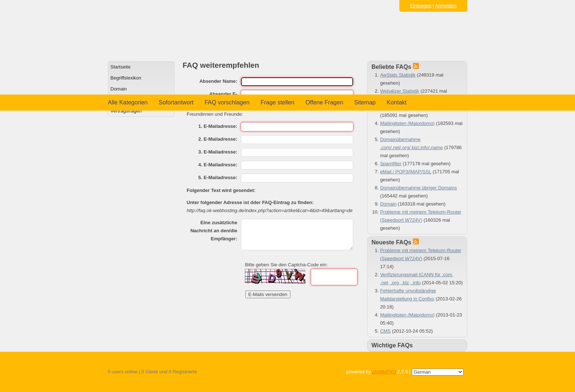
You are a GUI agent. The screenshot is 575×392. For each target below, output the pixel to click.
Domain (119, 89)
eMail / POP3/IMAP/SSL (406, 172)
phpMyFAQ (384, 372)
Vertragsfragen (126, 111)
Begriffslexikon (126, 78)
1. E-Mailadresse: (218, 126)
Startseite (120, 67)
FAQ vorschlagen (227, 102)
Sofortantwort (176, 102)
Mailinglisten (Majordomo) (407, 123)
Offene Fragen (324, 102)
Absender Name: (218, 81)
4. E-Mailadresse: (218, 165)
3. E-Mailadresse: (218, 152)
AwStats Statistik (398, 75)
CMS (385, 331)
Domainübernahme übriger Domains (418, 188)
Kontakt (397, 102)
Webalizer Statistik (400, 91)
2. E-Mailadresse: (218, 139)
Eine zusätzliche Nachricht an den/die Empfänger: (214, 231)
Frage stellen (277, 102)
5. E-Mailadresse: (218, 177)
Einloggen (421, 6)
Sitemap (365, 102)
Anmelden (446, 6)
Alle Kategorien (128, 102)
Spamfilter (391, 164)
